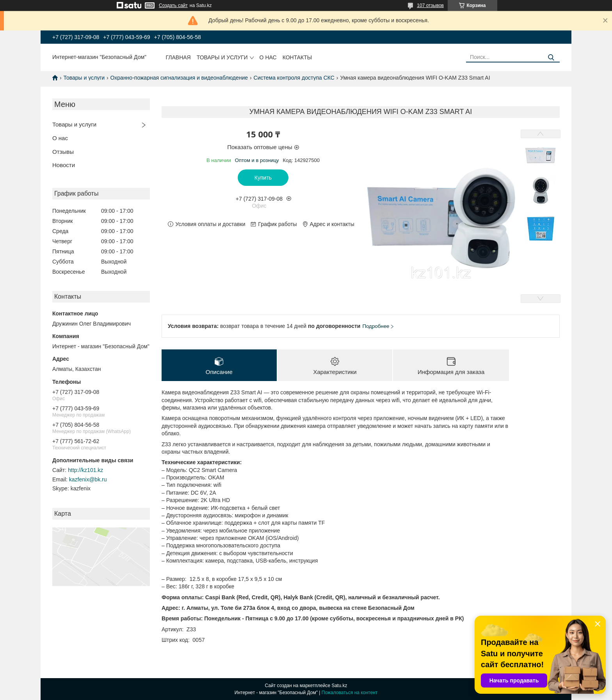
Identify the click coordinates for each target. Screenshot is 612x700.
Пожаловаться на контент (350, 693)
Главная (178, 57)
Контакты (297, 57)
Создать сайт (173, 5)
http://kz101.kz (85, 470)
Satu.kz (339, 686)
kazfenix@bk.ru (88, 479)
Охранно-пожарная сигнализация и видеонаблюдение (179, 78)
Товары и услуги (222, 57)
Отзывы (63, 152)
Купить (263, 178)
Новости (64, 165)
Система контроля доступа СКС (294, 78)
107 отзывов (430, 5)
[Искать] (551, 58)
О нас (268, 57)
